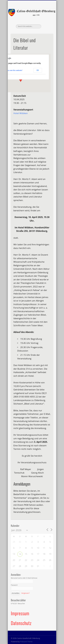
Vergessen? (25, 593)
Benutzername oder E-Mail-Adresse (24, 578)
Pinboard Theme (26, 642)
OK (38, 70)
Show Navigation (47, 23)
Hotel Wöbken (21, 113)
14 (20, 554)
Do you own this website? (13, 70)
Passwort (14, 585)
